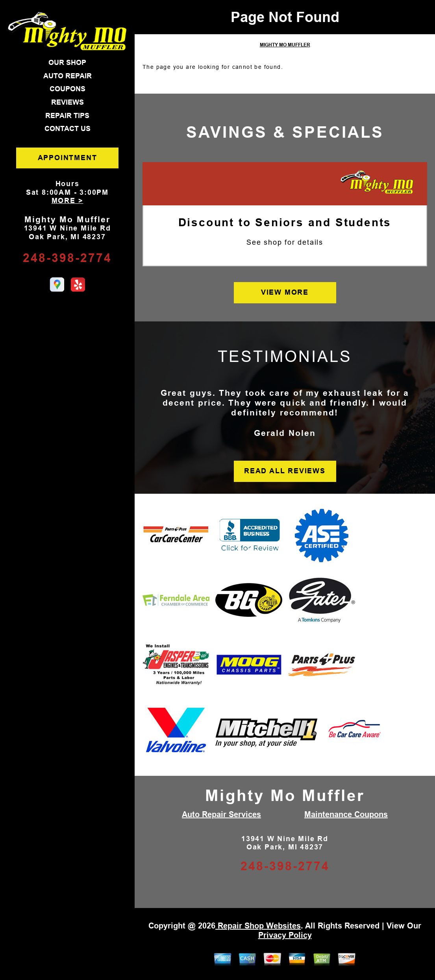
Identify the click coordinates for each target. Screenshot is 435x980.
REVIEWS (68, 102)
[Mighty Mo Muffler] (377, 183)
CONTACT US (68, 129)
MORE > (68, 201)
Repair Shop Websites (258, 926)
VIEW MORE (285, 292)
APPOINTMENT (68, 158)
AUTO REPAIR (68, 76)
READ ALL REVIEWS (285, 471)
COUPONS (68, 89)
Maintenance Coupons (346, 814)
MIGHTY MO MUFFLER (285, 45)
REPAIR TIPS (67, 116)
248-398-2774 (67, 258)
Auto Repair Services (221, 814)
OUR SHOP (67, 63)
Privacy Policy (285, 935)
